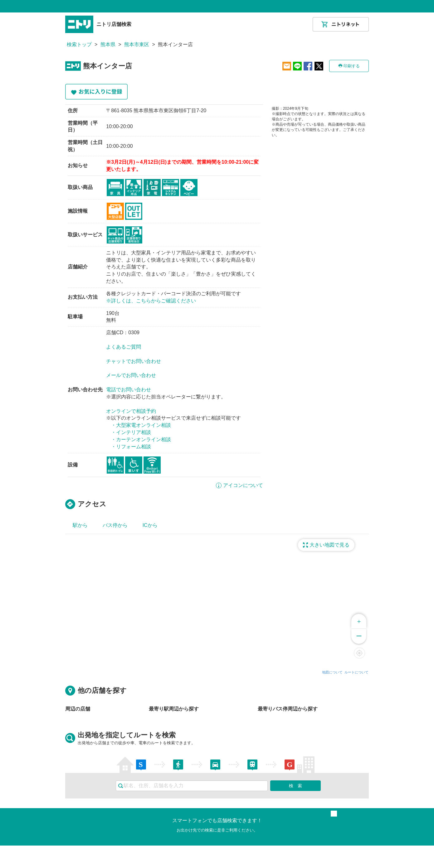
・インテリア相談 (131, 432)
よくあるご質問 (124, 347)
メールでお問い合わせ (131, 375)
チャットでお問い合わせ (134, 361)
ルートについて (356, 672)
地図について (332, 672)
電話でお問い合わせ (129, 390)
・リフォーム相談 (131, 447)
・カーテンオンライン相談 (141, 439)
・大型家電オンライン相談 (141, 425)
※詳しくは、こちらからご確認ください (151, 301)
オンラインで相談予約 (131, 411)
